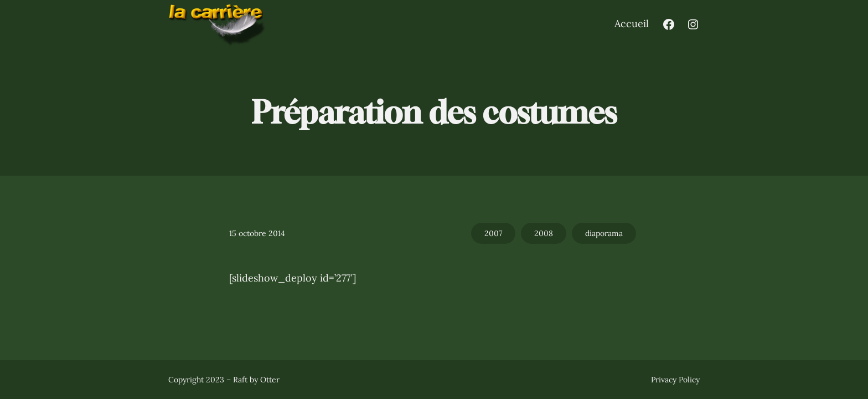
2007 (493, 233)
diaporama (604, 233)
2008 (544, 233)
